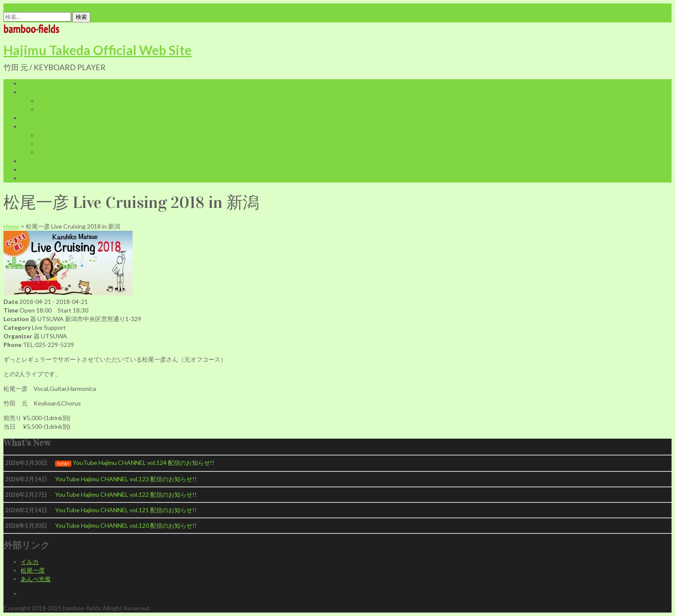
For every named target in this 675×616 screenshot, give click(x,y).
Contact (32, 178)
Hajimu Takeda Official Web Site (98, 50)
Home (29, 83)
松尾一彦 (33, 570)
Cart (44, 135)
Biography (51, 101)
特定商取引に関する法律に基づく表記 (89, 152)
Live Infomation (42, 118)
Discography (55, 109)
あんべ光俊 (36, 579)
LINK (28, 169)
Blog (27, 161)
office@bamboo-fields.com (39, 8)
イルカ (30, 562)
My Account (54, 144)
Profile (29, 92)
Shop (28, 126)
